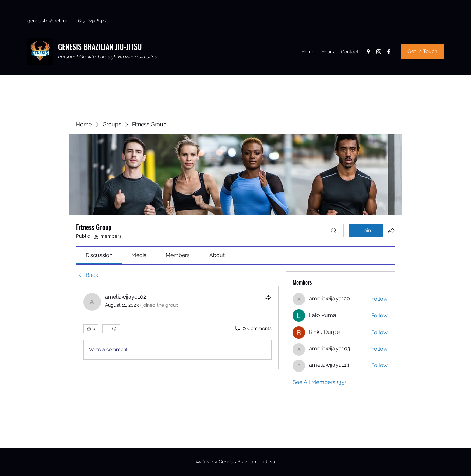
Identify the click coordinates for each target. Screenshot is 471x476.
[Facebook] (389, 52)
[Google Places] (368, 52)
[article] (178, 328)
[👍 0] (91, 329)
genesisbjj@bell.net (49, 21)
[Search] (334, 231)
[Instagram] (379, 52)
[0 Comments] (253, 329)
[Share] (268, 297)
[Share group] (391, 230)
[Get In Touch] (422, 51)
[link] (99, 255)
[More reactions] (111, 329)
